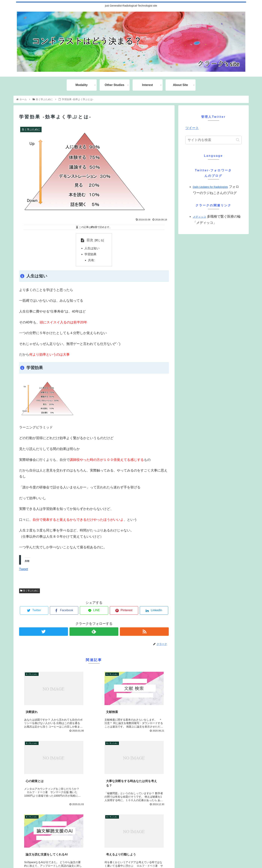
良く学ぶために (30, 591)
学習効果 (90, 255)
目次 (90, 240)
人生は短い (92, 249)
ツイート (192, 128)
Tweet (24, 569)
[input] (213, 140)
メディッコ (199, 217)
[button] (238, 140)
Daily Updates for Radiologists (210, 187)
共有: (92, 260)
